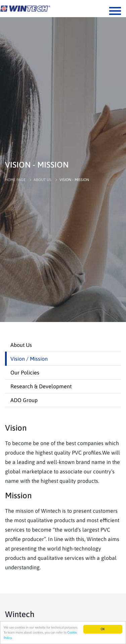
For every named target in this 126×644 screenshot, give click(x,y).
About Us (21, 345)
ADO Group (24, 400)
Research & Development (41, 386)
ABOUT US (43, 180)
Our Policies (25, 372)
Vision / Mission (29, 359)
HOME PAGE (15, 180)
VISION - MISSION (74, 180)
